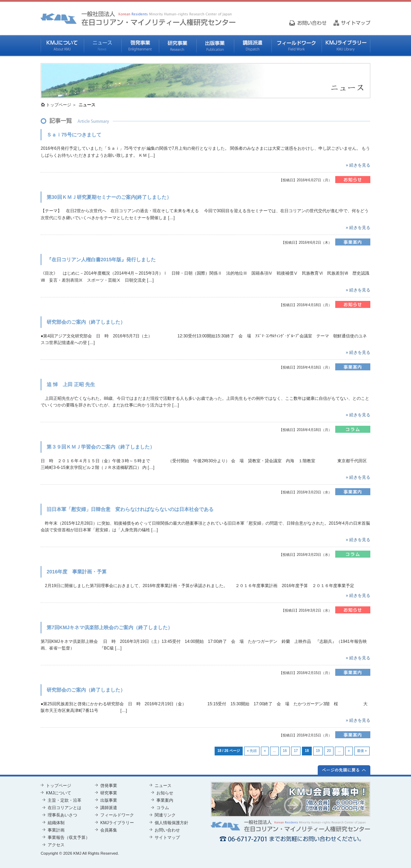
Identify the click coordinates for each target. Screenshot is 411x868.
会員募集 (109, 830)
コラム (163, 808)
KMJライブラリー (346, 46)
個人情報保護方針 (171, 823)
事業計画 (56, 830)
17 (296, 751)
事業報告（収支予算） (69, 837)
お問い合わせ (167, 830)
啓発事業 (140, 46)
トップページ (59, 105)
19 (318, 751)
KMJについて (62, 46)
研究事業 (178, 46)
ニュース (103, 46)
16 (285, 751)
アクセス (56, 845)
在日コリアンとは (65, 808)
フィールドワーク (297, 46)
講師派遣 (253, 46)
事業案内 (165, 800)
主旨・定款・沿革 (65, 800)
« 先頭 (252, 751)
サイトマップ (167, 837)
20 (329, 751)
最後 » (362, 751)
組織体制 (56, 823)
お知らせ (165, 793)
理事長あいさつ (62, 815)
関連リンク (165, 815)
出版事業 (215, 46)
